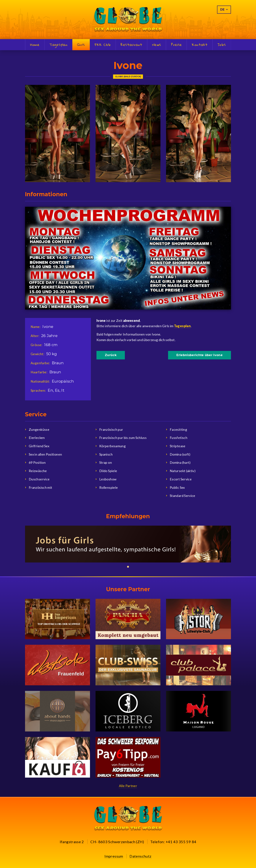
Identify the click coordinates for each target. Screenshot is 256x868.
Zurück (111, 355)
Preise (176, 45)
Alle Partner (128, 786)
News (157, 45)
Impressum (114, 856)
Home (35, 45)
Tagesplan (59, 45)
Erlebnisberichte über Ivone (200, 355)
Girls (81, 45)
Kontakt (200, 45)
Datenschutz (140, 856)
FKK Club (103, 45)
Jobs (222, 45)
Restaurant (132, 45)
